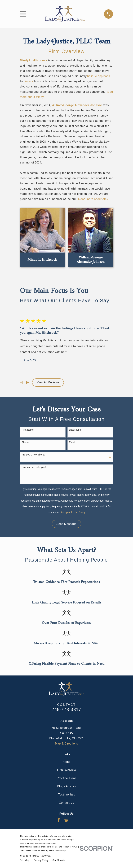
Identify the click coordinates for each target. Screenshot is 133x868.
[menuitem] (25, 860)
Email (72, 442)
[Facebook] (59, 820)
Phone (25, 442)
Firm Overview (67, 51)
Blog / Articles (67, 786)
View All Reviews (48, 382)
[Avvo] (74, 820)
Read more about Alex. (94, 199)
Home (66, 762)
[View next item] (28, 382)
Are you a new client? (33, 455)
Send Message (66, 524)
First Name (28, 430)
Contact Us (66, 803)
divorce (28, 81)
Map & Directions (66, 744)
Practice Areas (67, 778)
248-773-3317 (66, 709)
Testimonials (66, 795)
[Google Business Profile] (66, 820)
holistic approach (99, 76)
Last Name (75, 430)
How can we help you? (34, 467)
